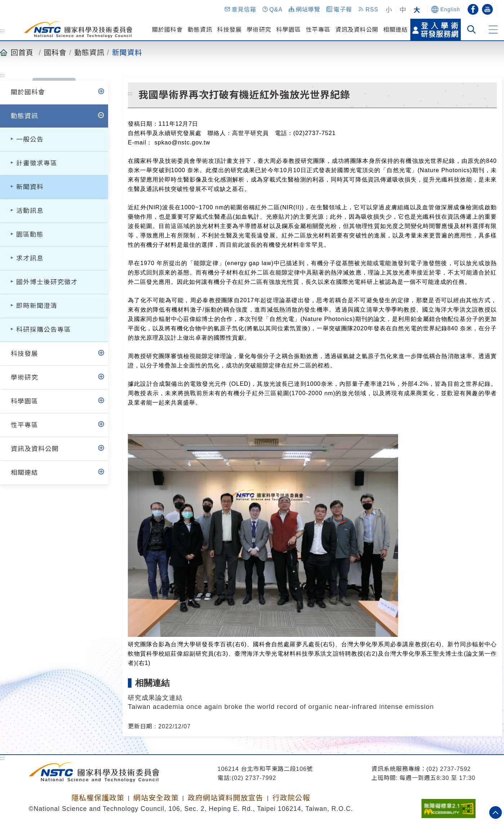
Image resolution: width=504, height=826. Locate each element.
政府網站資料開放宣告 (226, 798)
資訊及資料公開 (357, 30)
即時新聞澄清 (37, 306)
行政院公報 (291, 798)
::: (3, 30)
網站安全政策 (156, 798)
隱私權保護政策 (98, 798)
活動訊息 (30, 211)
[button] (240, 9)
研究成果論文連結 (155, 698)
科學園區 (289, 30)
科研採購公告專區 (44, 330)
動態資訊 (200, 30)
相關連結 (396, 30)
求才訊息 (30, 258)
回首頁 (22, 52)
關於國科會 (167, 30)
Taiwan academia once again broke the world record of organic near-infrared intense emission (281, 707)
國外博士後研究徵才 (47, 282)
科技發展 (229, 30)
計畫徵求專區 (37, 163)
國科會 (55, 52)
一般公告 (30, 139)
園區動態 (30, 235)
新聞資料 (127, 52)
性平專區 (318, 30)
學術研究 (259, 30)
